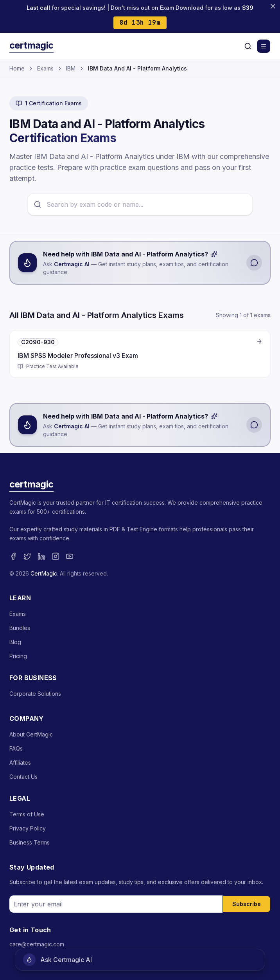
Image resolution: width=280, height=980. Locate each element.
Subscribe (247, 904)
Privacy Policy (28, 828)
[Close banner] (273, 6)
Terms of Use (27, 814)
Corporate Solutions (35, 694)
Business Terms (30, 842)
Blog (15, 642)
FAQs (16, 748)
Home (17, 68)
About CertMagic (31, 734)
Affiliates (20, 763)
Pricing (18, 656)
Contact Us (23, 777)
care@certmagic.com (37, 944)
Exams (45, 68)
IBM (71, 68)
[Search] (248, 46)
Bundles (20, 628)
